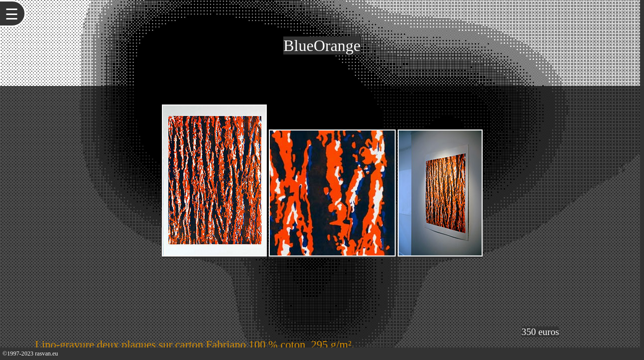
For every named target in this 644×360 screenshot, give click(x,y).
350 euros (540, 332)
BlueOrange (322, 45)
